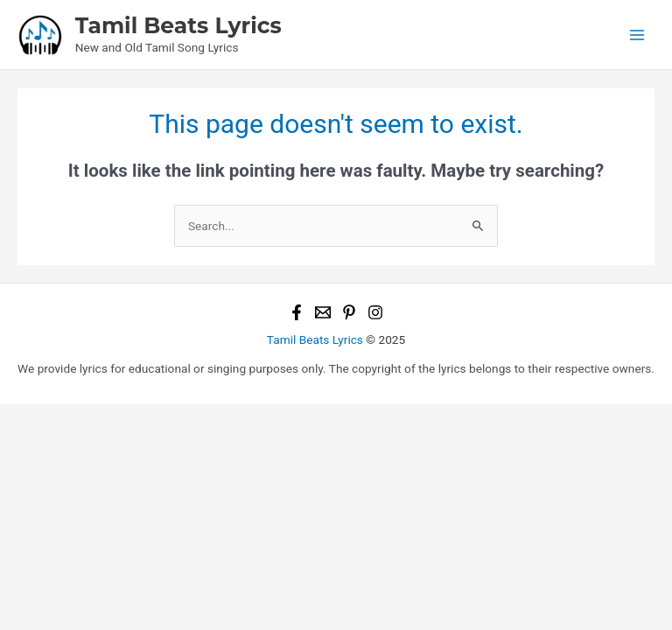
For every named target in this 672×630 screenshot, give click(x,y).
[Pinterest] (349, 312)
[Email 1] (323, 312)
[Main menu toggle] (637, 35)
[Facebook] (297, 312)
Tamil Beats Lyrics (178, 25)
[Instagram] (375, 312)
